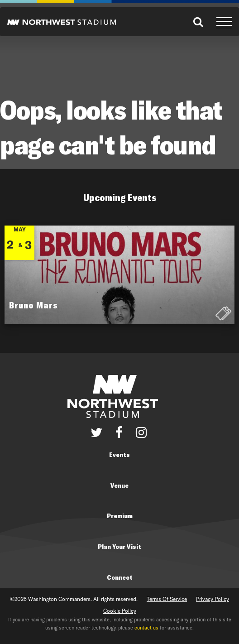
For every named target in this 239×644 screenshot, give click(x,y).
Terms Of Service (167, 599)
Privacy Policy (213, 599)
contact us (146, 628)
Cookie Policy (120, 611)
